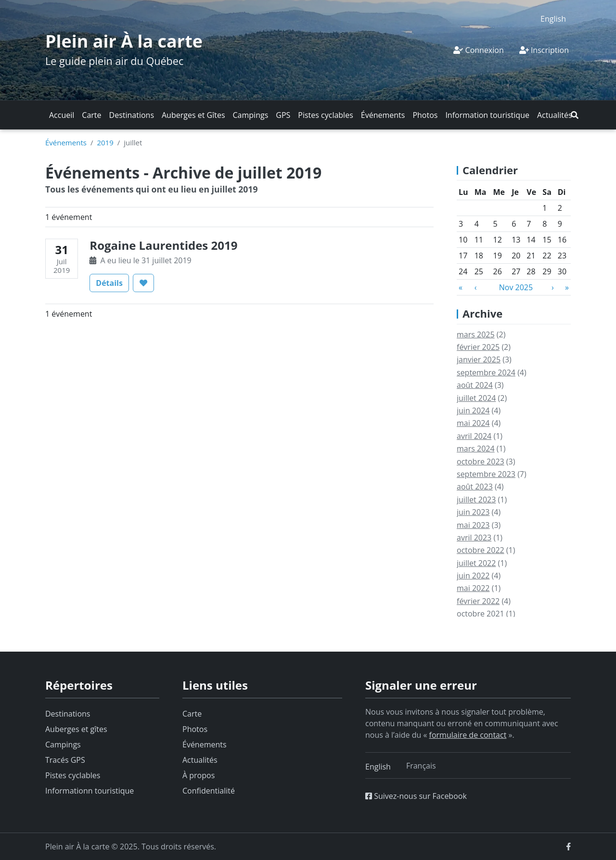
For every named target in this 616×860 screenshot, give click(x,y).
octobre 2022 (481, 550)
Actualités (555, 115)
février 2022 (478, 601)
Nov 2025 (516, 287)
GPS (283, 115)
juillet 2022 (476, 563)
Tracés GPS (65, 760)
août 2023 (475, 487)
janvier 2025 (479, 359)
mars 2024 (476, 449)
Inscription (544, 50)
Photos (425, 115)
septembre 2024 (486, 372)
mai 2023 (473, 525)
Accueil (62, 115)
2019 (105, 142)
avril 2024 (474, 436)
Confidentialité (209, 791)
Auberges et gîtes (76, 729)
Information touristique (487, 115)
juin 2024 (473, 411)
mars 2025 (476, 334)
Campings (251, 115)
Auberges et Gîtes (193, 115)
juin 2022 (473, 576)
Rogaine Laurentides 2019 (163, 245)
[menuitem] (553, 19)
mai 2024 (473, 423)
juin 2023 (473, 512)
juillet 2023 (476, 500)
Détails (112, 282)
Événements (383, 115)
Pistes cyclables (325, 115)
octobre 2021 (481, 614)
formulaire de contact (468, 735)
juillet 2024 (476, 398)
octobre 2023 (481, 462)
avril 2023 (474, 538)
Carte (91, 115)
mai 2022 (473, 588)
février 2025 (478, 347)
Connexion (478, 50)
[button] (575, 115)
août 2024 (475, 385)
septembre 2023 (486, 474)
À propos (199, 775)
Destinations (132, 115)
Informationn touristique (90, 791)
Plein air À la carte (124, 41)
